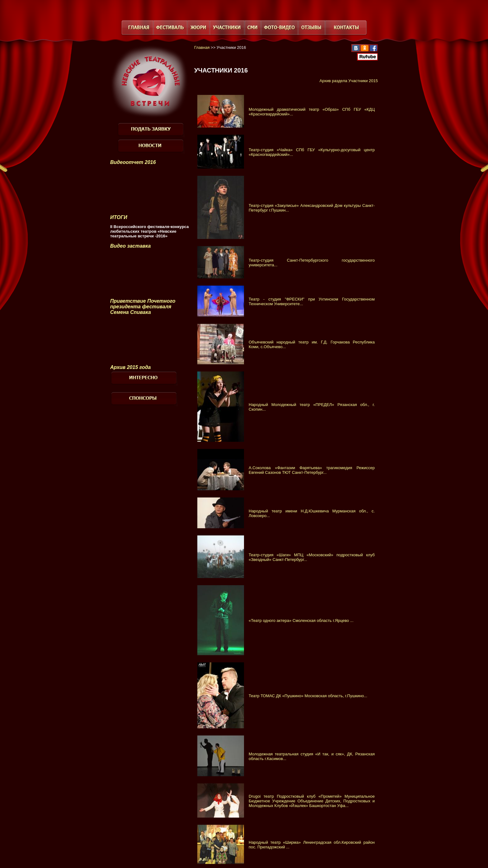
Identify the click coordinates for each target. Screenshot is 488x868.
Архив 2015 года (130, 367)
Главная (202, 47)
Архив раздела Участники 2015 (349, 81)
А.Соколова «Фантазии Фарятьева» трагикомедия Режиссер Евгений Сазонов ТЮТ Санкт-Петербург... (312, 470)
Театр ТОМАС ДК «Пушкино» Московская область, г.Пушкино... (308, 696)
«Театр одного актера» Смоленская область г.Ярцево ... (301, 621)
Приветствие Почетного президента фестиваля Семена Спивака (143, 307)
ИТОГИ (119, 217)
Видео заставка (130, 246)
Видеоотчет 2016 (133, 162)
